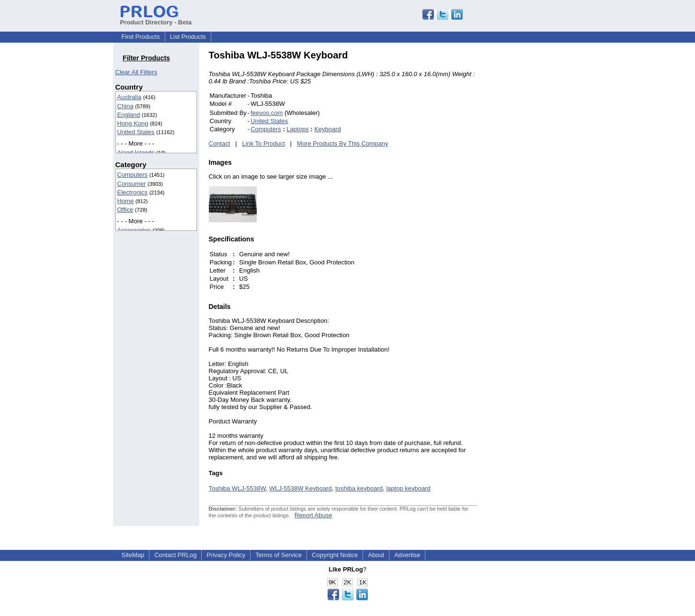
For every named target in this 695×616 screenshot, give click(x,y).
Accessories (134, 230)
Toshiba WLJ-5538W (237, 488)
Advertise (407, 555)
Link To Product (263, 143)
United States (136, 132)
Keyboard (328, 129)
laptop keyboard (408, 488)
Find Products (141, 37)
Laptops (297, 129)
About (376, 555)
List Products (188, 37)
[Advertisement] (542, 194)
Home (126, 201)
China (125, 106)
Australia (130, 97)
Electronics (133, 192)
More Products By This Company (343, 143)
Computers (133, 175)
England (129, 115)
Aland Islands (136, 153)
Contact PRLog (175, 555)
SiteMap (133, 555)
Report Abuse (313, 515)
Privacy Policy (226, 555)
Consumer (132, 184)
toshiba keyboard (359, 488)
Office (125, 210)
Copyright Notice (335, 555)
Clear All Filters (136, 72)
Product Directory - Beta (156, 19)
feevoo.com (267, 113)
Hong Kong (133, 123)
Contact (220, 143)
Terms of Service (279, 555)
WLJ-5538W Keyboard (301, 488)
